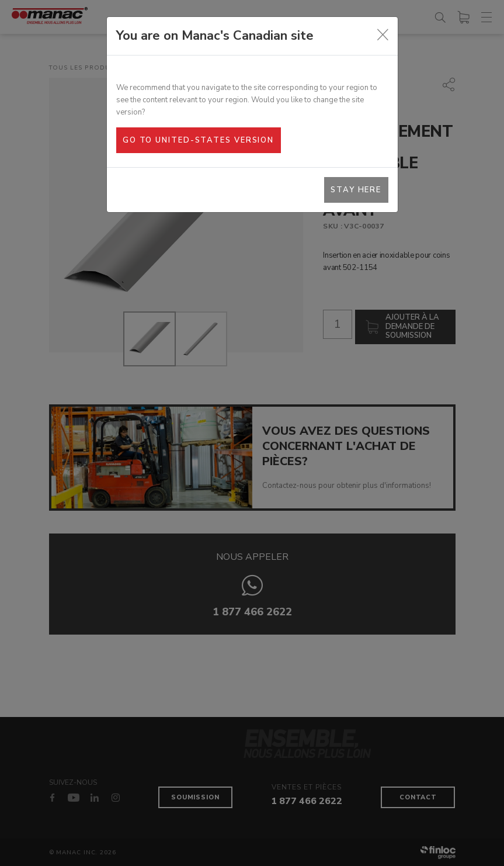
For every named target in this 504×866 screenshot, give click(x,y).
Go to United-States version (198, 140)
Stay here (356, 190)
